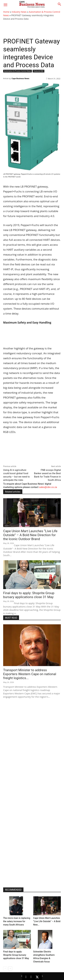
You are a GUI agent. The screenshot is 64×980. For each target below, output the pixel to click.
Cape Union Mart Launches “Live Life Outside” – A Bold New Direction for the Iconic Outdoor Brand (30, 535)
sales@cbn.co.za (48, 487)
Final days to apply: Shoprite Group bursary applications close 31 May (29, 595)
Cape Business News (20, 78)
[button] (5, 5)
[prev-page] (5, 969)
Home (6, 12)
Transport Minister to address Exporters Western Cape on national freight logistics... (30, 674)
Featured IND (38, 71)
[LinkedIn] (26, 977)
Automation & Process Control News (18, 71)
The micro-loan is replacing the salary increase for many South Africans (17, 921)
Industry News (19, 12)
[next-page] (10, 969)
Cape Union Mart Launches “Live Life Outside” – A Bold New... (47, 921)
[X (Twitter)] (37, 977)
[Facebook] (31, 977)
